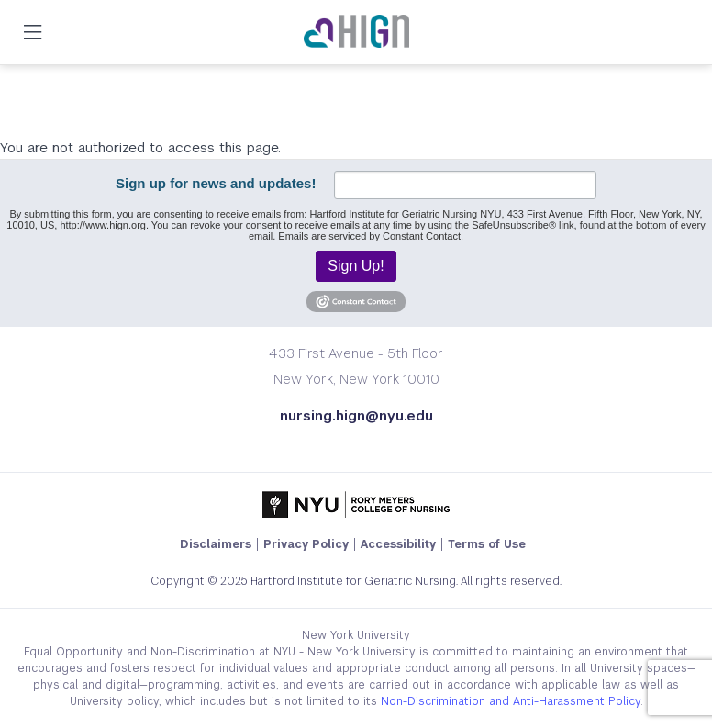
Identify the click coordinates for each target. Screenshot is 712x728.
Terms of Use (487, 544)
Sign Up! (356, 266)
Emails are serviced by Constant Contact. (371, 236)
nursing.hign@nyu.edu (356, 415)
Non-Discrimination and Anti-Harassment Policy (511, 701)
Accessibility (398, 544)
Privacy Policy (306, 544)
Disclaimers (216, 544)
